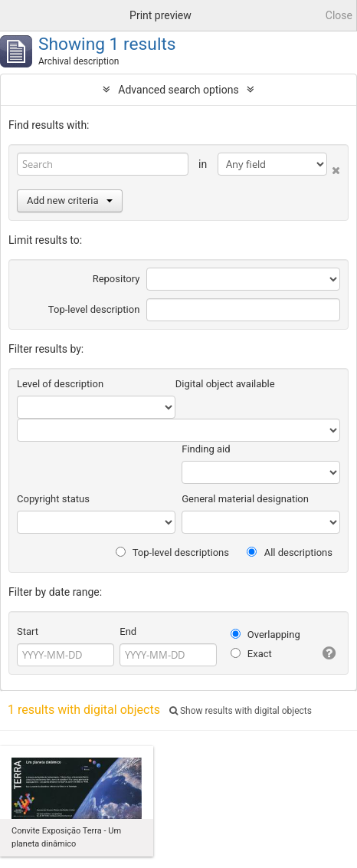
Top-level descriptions (172, 552)
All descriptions (290, 552)
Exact (251, 654)
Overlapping (265, 635)
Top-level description (94, 309)
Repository (116, 279)
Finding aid (206, 449)
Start (28, 631)
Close (339, 15)
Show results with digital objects (241, 711)
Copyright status (53, 499)
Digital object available (225, 384)
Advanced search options (178, 90)
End (128, 631)
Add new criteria (70, 201)
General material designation (245, 499)
